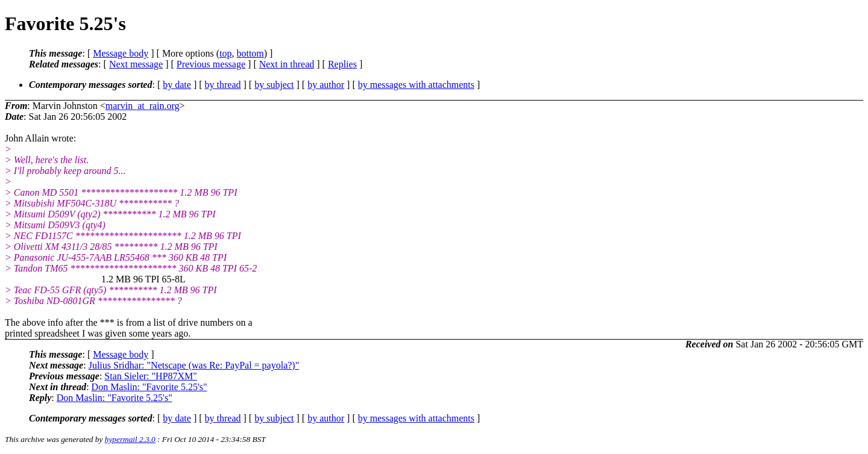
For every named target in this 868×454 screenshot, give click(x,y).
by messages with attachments (416, 85)
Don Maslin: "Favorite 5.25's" (149, 387)
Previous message (211, 64)
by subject (274, 85)
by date (177, 85)
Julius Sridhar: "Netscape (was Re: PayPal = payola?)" (194, 365)
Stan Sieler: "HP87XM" (151, 376)
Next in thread (287, 64)
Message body (121, 53)
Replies (342, 64)
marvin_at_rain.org (143, 106)
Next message (136, 64)
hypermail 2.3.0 (130, 439)
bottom (250, 53)
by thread (223, 85)
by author (326, 85)
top (225, 53)
